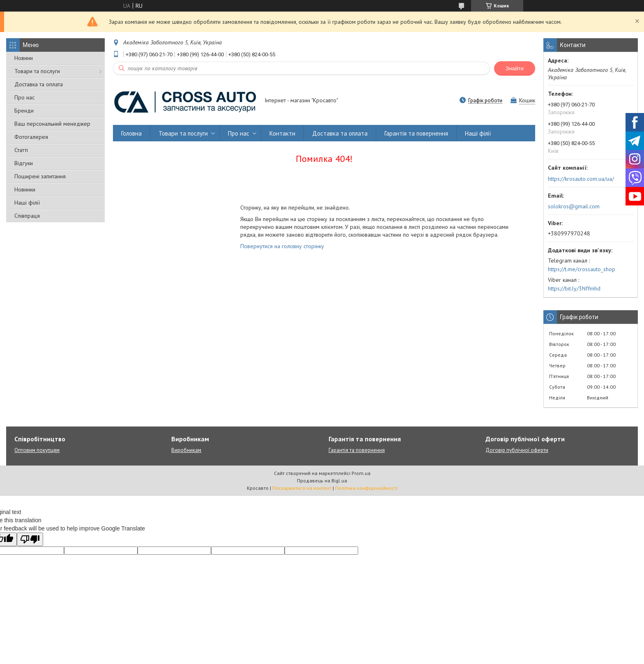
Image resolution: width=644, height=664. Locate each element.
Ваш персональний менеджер (52, 124)
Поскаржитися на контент (302, 488)
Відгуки (24, 163)
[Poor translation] (30, 539)
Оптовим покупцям (37, 450)
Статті (21, 150)
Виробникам (186, 450)
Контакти (282, 133)
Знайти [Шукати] (515, 68)
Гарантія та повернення (416, 133)
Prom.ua (361, 473)
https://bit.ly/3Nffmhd (574, 288)
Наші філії (27, 203)
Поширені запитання (40, 176)
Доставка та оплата (39, 84)
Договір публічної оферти (517, 450)
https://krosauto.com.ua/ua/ (581, 179)
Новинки (25, 189)
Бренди (24, 111)
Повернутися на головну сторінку (282, 246)
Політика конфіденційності (366, 488)
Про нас (24, 97)
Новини (24, 58)
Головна (131, 133)
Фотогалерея (31, 137)
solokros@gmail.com (574, 206)
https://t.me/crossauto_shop (582, 269)
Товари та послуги (37, 71)
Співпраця (27, 216)
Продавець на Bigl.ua (322, 481)
